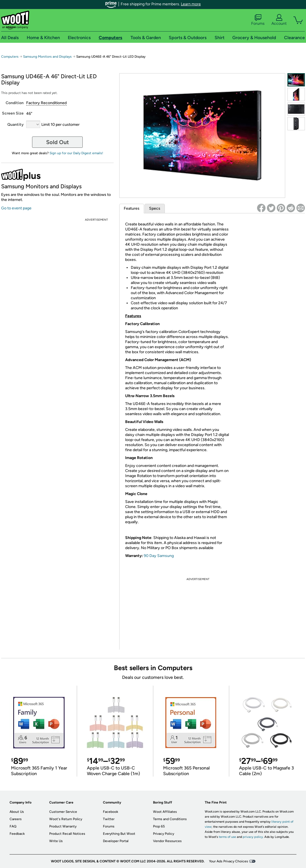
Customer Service (63, 812)
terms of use (227, 837)
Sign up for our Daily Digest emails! (76, 153)
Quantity (15, 125)
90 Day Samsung (159, 556)
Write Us (56, 841)
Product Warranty (63, 826)
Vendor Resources (167, 841)
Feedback (17, 834)
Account (279, 20)
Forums (258, 20)
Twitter (109, 819)
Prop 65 (159, 826)
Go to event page (16, 208)
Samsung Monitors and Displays (47, 57)
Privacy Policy (164, 834)
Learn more (191, 4)
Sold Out (58, 142)
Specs (155, 208)
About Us (17, 812)
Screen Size (13, 113)
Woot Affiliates (165, 812)
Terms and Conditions (170, 819)
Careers (16, 819)
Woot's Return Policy (66, 819)
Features (132, 208)
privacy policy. (253, 837)
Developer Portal (116, 841)
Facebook (111, 812)
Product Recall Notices (67, 834)
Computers (10, 57)
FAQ (13, 826)
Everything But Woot (119, 834)
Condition (15, 103)
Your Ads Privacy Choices (229, 861)
